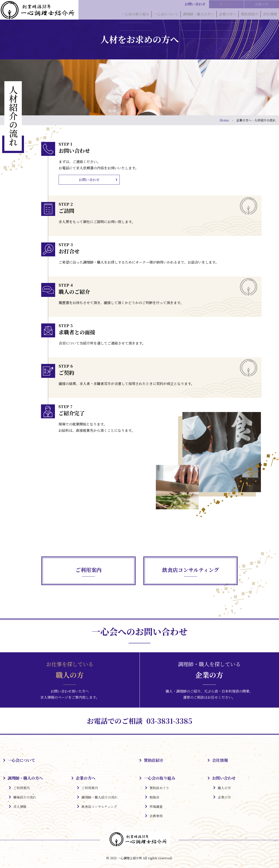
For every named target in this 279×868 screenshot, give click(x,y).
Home (224, 120)
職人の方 (226, 4)
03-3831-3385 (171, 721)
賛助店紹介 (250, 15)
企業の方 (262, 4)
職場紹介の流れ (25, 798)
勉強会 (154, 798)
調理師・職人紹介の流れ (100, 798)
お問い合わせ (89, 180)
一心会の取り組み (135, 15)
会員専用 (156, 816)
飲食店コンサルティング (99, 807)
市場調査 (156, 807)
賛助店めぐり (159, 788)
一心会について (166, 15)
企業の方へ (228, 15)
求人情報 (20, 807)
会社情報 (270, 15)
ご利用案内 (21, 788)
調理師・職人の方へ (199, 15)
